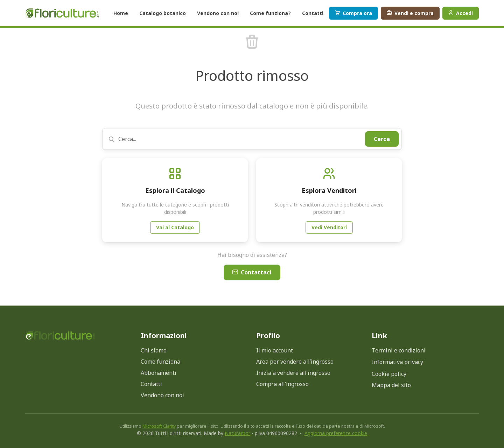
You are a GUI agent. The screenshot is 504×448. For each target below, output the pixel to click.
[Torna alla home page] (60, 335)
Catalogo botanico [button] (163, 13)
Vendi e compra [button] (410, 13)
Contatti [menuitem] (151, 384)
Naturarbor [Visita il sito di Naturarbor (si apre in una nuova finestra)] (237, 433)
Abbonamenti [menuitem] (159, 373)
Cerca (382, 139)
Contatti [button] (313, 13)
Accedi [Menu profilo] (461, 13)
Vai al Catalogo (175, 227)
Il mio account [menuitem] (275, 350)
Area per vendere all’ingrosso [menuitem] (295, 362)
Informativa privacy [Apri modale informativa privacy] (397, 362)
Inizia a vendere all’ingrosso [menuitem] (293, 373)
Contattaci (252, 272)
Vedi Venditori (329, 227)
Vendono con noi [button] (218, 13)
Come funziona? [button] (270, 13)
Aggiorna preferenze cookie (336, 433)
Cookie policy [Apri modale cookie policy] (389, 374)
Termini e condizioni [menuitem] (399, 350)
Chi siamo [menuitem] (154, 350)
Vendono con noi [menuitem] (162, 395)
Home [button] (121, 13)
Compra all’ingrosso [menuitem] (282, 384)
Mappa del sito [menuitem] (391, 385)
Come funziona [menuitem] (160, 362)
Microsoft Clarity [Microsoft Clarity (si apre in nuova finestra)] (159, 426)
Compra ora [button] (353, 13)
